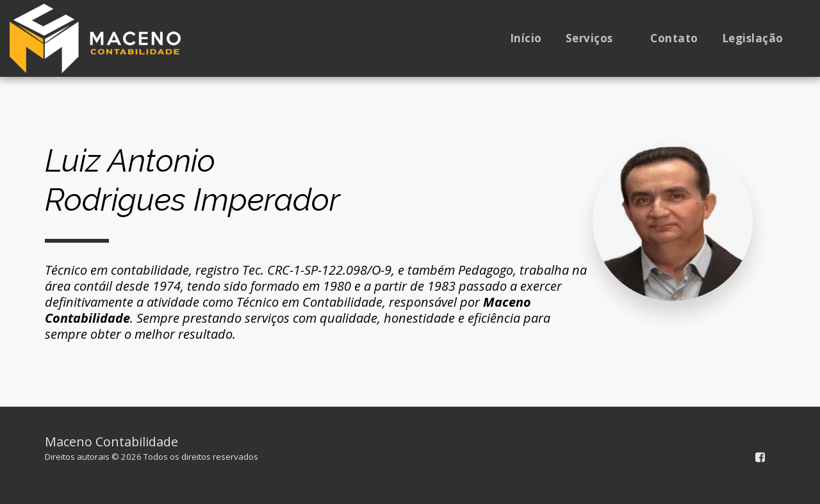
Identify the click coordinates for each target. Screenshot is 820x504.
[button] (596, 38)
